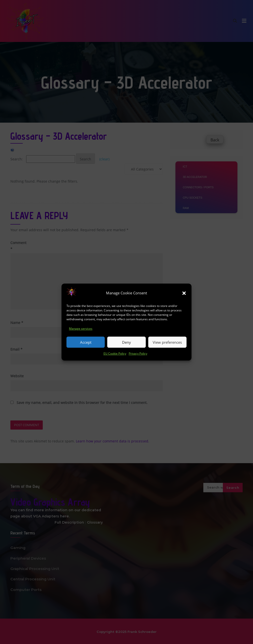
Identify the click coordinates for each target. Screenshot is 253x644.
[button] (184, 296)
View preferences (167, 345)
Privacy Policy (138, 356)
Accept (86, 345)
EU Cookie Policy (115, 356)
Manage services (81, 331)
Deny (126, 345)
